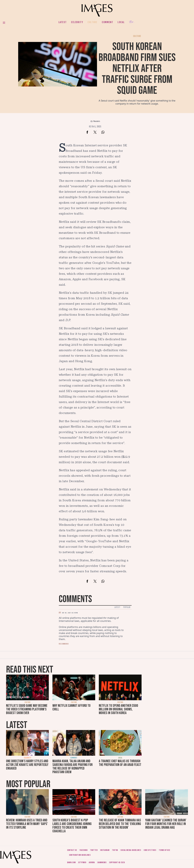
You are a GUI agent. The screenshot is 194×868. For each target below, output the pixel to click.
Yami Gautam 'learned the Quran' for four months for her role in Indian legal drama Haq (166, 824)
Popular (127, 607)
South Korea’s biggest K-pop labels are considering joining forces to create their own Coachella (72, 826)
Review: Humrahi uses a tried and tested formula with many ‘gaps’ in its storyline (27, 824)
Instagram (105, 850)
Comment (107, 22)
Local (121, 22)
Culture (92, 22)
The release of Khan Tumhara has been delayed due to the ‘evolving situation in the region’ (120, 824)
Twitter (94, 850)
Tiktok (115, 850)
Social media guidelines (131, 850)
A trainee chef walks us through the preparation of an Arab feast (120, 763)
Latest (63, 22)
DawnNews (102, 862)
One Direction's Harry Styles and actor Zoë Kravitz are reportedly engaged (27, 765)
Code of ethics (150, 850)
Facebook (84, 850)
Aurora (92, 862)
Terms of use (164, 850)
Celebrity (77, 22)
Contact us (72, 850)
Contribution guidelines (80, 855)
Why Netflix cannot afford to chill (71, 707)
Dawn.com (71, 862)
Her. (132, 22)
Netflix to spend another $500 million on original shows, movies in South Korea (118, 709)
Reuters (97, 121)
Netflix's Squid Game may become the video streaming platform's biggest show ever (27, 709)
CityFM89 (82, 862)
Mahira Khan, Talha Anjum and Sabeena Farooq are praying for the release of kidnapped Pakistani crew (73, 767)
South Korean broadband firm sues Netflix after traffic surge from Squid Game (137, 69)
